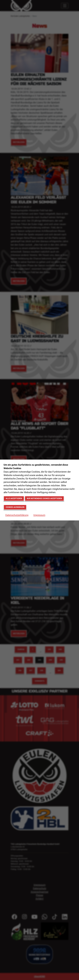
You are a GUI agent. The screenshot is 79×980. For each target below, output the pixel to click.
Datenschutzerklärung (17, 515)
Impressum (39, 515)
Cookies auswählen (15, 507)
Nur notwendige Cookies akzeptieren (44, 498)
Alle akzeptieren (14, 498)
